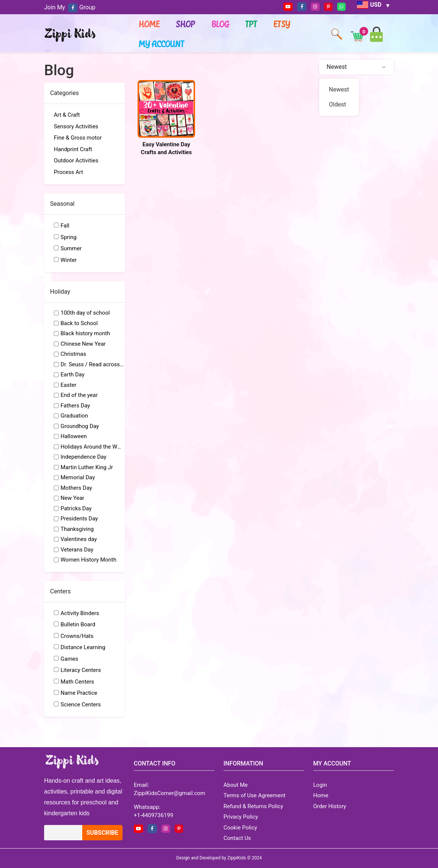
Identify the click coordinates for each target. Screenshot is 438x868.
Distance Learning (83, 647)
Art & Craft (67, 115)
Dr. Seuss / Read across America (92, 364)
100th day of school (85, 313)
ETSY (282, 24)
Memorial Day (78, 477)
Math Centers (77, 682)
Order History (330, 806)
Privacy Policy (241, 817)
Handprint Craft (73, 149)
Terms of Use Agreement (255, 795)
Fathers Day (75, 406)
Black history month (85, 333)
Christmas (73, 354)
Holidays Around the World (92, 447)
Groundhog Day (80, 426)
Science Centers (81, 705)
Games (69, 659)
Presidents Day (79, 519)
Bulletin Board (78, 624)
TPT (252, 24)
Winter (69, 260)
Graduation (74, 416)
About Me (236, 785)
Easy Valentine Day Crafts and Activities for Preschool (166, 152)
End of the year (79, 395)
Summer (71, 248)
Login (320, 785)
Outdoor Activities (76, 161)
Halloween (74, 436)
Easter (68, 385)
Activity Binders (80, 613)
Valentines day (79, 539)
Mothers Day (76, 488)
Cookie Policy (240, 828)
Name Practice (79, 693)
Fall (65, 226)
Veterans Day (77, 550)
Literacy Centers (81, 670)
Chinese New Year (83, 344)
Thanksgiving (77, 529)
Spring (69, 237)
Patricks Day (76, 508)
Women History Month (88, 560)
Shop (186, 24)
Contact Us (237, 838)
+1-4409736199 (153, 815)
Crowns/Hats (77, 636)
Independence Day (84, 457)
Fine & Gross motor (78, 138)
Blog (221, 24)
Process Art (68, 172)
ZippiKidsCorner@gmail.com (169, 793)
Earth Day (73, 375)
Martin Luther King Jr (87, 467)
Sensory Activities (76, 126)
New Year (72, 498)
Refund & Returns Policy (253, 806)
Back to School (79, 323)
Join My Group (70, 7)
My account (162, 44)
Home (149, 24)
